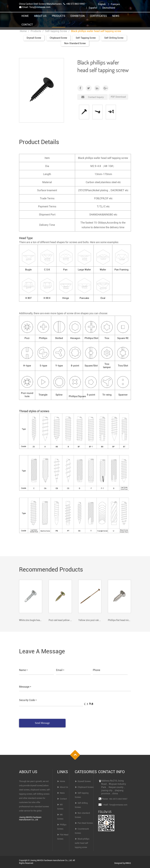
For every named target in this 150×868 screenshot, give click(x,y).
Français (115, 4)
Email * (60, 670)
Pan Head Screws (85, 823)
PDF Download (118, 97)
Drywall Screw (34, 38)
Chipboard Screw (58, 38)
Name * (23, 670)
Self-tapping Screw (56, 31)
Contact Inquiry (92, 96)
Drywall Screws (84, 781)
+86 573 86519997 (76, 4)
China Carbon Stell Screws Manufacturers (40, 4)
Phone (96, 670)
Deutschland (109, 8)
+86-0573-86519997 (118, 799)
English (102, 4)
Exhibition (78, 16)
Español (93, 8)
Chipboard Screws (86, 787)
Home (25, 16)
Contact (27, 25)
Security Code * (28, 700)
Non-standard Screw (75, 43)
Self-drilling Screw (114, 38)
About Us (40, 16)
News (116, 16)
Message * (25, 687)
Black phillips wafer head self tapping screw (82, 843)
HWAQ (128, 863)
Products (59, 16)
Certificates (98, 16)
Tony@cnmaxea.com (40, 7)
